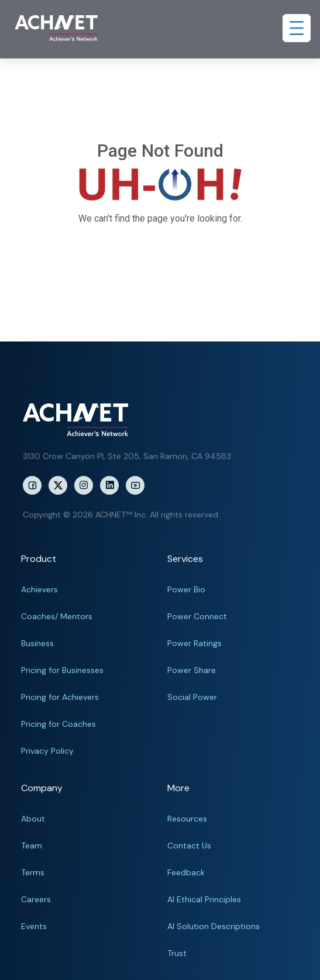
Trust (177, 953)
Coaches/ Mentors (57, 616)
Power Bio (186, 589)
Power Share (192, 670)
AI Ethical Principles (204, 899)
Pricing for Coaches (59, 724)
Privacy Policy (47, 751)
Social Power (192, 697)
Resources (187, 819)
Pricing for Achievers (60, 697)
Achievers (39, 589)
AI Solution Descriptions (214, 926)
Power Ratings (195, 643)
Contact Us (189, 846)
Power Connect (197, 616)
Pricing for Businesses (62, 670)
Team (32, 846)
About (33, 819)
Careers (36, 899)
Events (34, 926)
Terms (33, 872)
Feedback (186, 872)
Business (37, 643)
